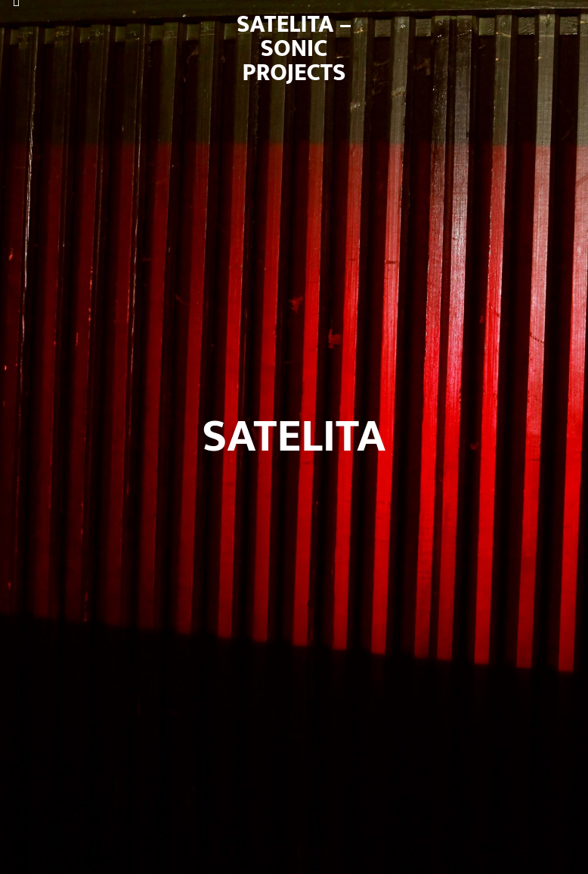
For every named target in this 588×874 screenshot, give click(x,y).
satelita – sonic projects (294, 49)
